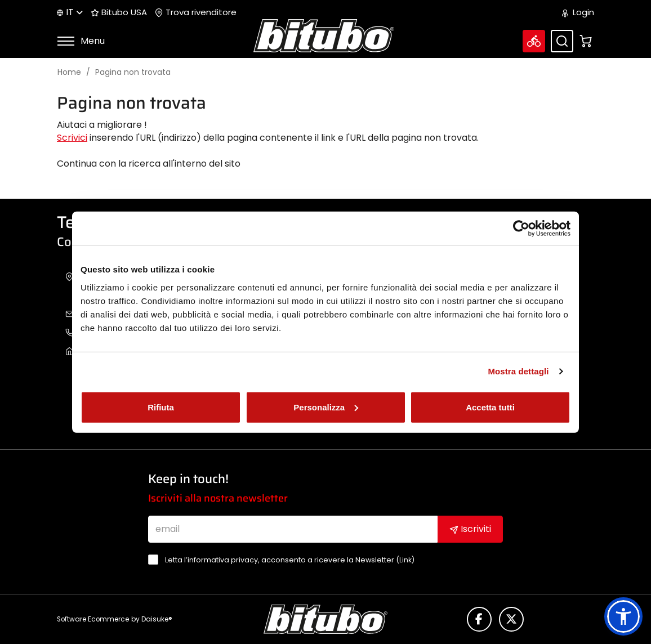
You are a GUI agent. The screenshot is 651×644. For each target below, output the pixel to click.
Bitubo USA (119, 12)
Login (578, 12)
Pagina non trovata (133, 72)
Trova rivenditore (196, 12)
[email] (293, 529)
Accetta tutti (490, 407)
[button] (623, 616)
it (70, 12)
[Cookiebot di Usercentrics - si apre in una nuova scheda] (521, 229)
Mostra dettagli (518, 371)
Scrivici (72, 138)
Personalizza (326, 407)
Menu (81, 41)
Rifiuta (161, 407)
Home (69, 72)
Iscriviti (470, 529)
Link (405, 560)
